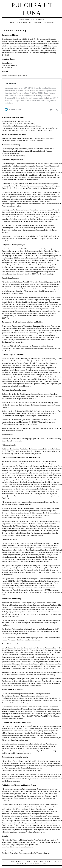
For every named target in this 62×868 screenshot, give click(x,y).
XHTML (19, 864)
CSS (25, 864)
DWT (45, 864)
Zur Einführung (49, 22)
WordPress (20, 861)
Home (12, 22)
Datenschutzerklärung (24, 22)
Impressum (37, 22)
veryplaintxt (32, 861)
